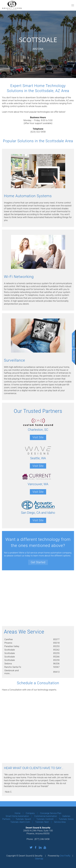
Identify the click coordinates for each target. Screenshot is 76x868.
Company (30, 813)
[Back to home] (12, 5)
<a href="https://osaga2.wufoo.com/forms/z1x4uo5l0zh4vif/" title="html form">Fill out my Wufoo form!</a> (38, 727)
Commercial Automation (46, 816)
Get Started (38, 562)
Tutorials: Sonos (66, 819)
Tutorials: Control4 (45, 819)
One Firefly (65, 856)
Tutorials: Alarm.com (20, 822)
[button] (73, 5)
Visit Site (38, 437)
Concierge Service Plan (51, 813)
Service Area (60, 822)
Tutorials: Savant (23, 819)
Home (18, 813)
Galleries (66, 816)
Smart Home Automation (17, 816)
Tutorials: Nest (42, 822)
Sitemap (39, 859)
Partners (6, 819)
